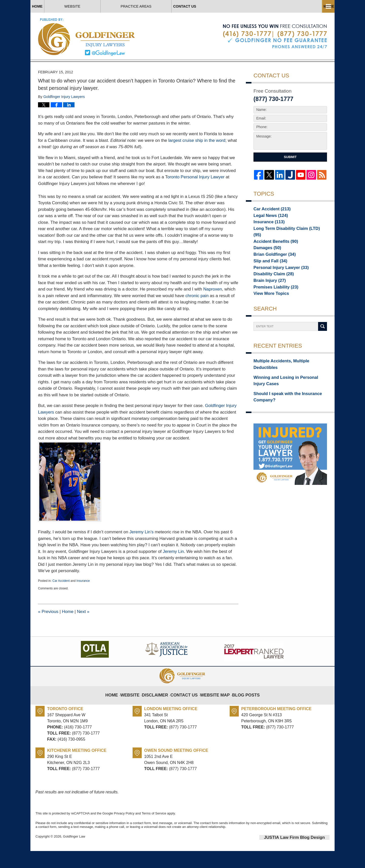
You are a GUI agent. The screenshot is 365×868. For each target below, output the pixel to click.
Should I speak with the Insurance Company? (282, 406)
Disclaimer (160, 709)
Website (109, 6)
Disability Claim (270, 291)
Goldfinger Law (74, 855)
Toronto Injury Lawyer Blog (87, 37)
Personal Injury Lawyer (277, 283)
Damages (265, 262)
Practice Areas (231, 6)
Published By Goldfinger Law (275, 37)
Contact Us (299, 6)
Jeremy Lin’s (142, 550)
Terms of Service (154, 832)
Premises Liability (272, 305)
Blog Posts (241, 709)
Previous (48, 630)
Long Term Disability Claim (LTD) (285, 248)
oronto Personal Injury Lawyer (197, 195)
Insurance (83, 599)
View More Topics (268, 312)
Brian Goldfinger (271, 269)
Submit (290, 175)
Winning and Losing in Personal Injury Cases (286, 392)
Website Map (214, 709)
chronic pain (197, 314)
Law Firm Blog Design (305, 855)
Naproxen (213, 308)
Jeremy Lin (173, 570)
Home (56, 6)
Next (83, 630)
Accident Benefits (272, 255)
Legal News (268, 234)
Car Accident (61, 599)
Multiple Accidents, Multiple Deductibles (287, 380)
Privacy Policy (124, 832)
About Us (167, 6)
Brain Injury (267, 298)
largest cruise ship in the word (197, 159)
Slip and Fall (268, 276)
